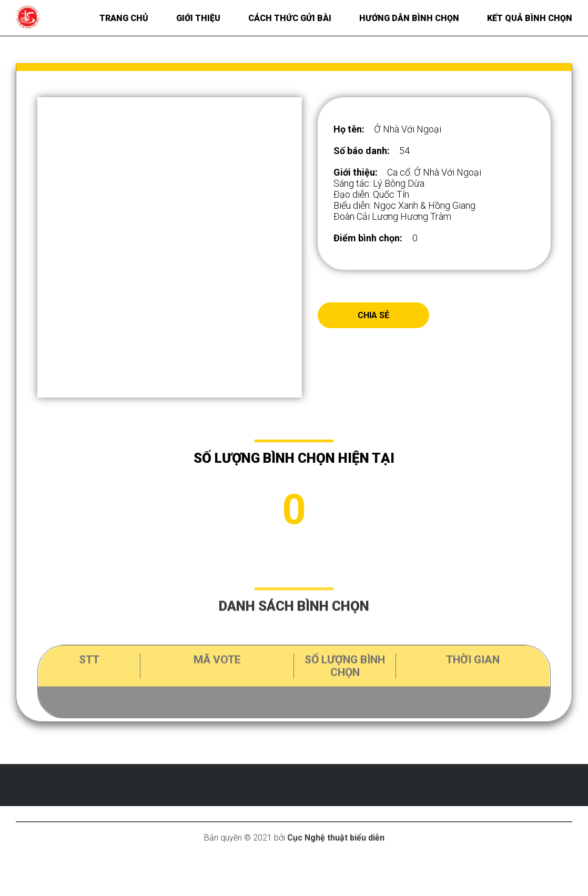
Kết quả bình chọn (530, 18)
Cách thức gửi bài (290, 18)
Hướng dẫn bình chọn (409, 18)
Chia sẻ (373, 315)
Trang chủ (124, 18)
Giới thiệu (198, 18)
